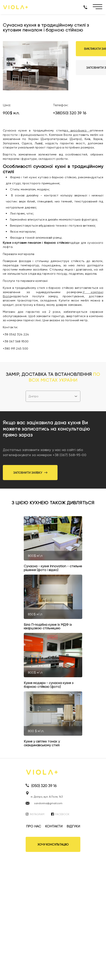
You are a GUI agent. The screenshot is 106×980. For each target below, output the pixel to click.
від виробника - (77, 130)
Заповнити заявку (30, 473)
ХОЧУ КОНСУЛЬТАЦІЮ (53, 844)
